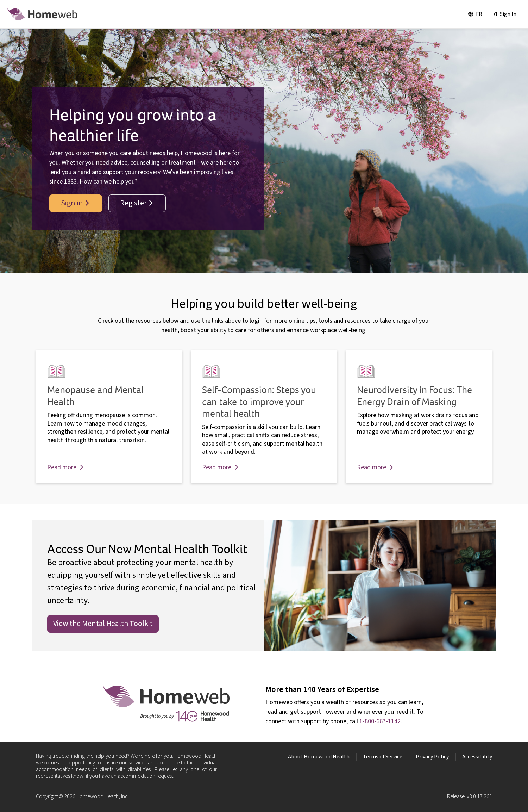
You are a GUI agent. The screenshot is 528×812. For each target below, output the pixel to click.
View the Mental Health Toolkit (103, 624)
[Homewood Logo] (42, 14)
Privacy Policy (432, 757)
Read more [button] (65, 467)
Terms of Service (383, 757)
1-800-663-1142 (380, 721)
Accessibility (477, 757)
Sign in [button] (75, 203)
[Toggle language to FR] (475, 14)
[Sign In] (504, 14)
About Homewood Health (319, 757)
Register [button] (136, 203)
